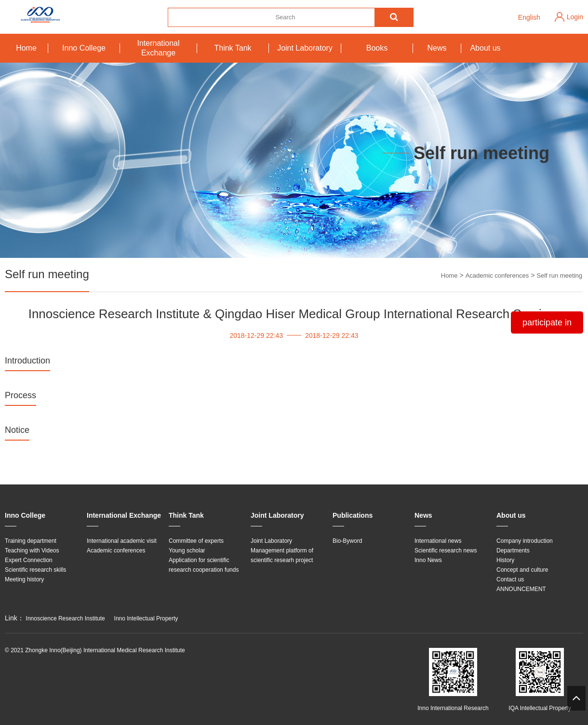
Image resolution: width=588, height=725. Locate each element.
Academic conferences (497, 275)
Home (26, 48)
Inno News (428, 560)
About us (485, 48)
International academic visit (122, 541)
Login (575, 17)
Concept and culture (522, 570)
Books (377, 48)
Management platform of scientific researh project (282, 555)
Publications (353, 515)
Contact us (510, 579)
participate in (547, 322)
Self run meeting (559, 275)
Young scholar (187, 550)
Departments (513, 550)
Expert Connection (29, 560)
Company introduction (525, 541)
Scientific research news (446, 550)
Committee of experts (196, 541)
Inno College (84, 48)
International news (438, 541)
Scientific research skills (35, 570)
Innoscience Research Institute (66, 618)
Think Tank (233, 48)
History (505, 560)
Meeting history (24, 579)
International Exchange (158, 48)
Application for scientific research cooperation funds (204, 565)
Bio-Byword (347, 541)
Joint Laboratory (305, 48)
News (437, 48)
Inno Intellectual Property (146, 618)
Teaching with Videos (32, 550)
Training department (31, 541)
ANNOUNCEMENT (521, 589)
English (529, 17)
